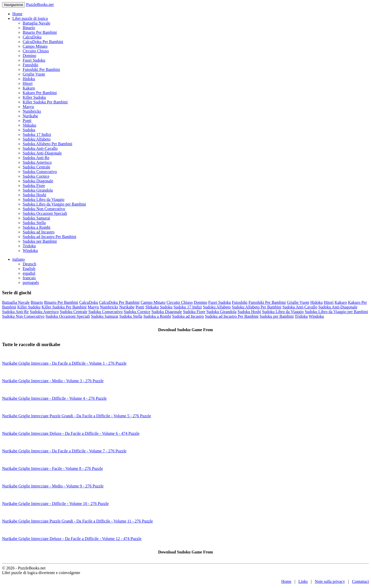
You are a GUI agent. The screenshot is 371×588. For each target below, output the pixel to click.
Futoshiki (30, 65)
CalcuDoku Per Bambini (43, 42)
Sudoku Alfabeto (37, 139)
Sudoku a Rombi (37, 227)
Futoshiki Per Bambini (41, 70)
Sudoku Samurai (36, 218)
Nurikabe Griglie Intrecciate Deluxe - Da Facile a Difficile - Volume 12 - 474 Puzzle (72, 539)
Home (17, 14)
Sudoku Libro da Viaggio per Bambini (54, 204)
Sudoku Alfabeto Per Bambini (47, 144)
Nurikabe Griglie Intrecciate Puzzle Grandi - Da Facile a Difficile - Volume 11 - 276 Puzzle (77, 521)
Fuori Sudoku (34, 60)
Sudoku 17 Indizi (37, 134)
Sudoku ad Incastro (39, 232)
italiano (19, 259)
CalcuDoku (32, 37)
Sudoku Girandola (38, 190)
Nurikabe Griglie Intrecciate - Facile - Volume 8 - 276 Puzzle (52, 468)
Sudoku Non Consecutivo (44, 209)
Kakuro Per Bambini (40, 93)
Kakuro (29, 88)
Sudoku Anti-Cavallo (40, 148)
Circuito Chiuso (36, 51)
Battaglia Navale (36, 23)
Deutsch (29, 264)
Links (303, 581)
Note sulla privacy (330, 581)
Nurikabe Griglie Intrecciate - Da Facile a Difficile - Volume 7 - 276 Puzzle (64, 451)
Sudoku (29, 130)
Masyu (28, 107)
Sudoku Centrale (36, 167)
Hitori (28, 83)
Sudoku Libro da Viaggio (44, 199)
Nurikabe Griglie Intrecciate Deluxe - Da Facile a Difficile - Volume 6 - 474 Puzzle (71, 433)
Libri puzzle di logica (30, 18)
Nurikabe (30, 116)
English (29, 269)
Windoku (30, 251)
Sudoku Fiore (34, 186)
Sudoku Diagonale (38, 181)
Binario (29, 28)
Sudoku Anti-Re (36, 158)
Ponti (27, 121)
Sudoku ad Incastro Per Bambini (49, 237)
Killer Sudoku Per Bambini (45, 102)
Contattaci (360, 581)
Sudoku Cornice (36, 176)
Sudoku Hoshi (34, 195)
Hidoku (29, 79)
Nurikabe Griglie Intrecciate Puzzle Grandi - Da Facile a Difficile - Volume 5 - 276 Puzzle (77, 416)
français (29, 278)
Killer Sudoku (34, 97)
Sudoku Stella (34, 223)
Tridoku (29, 246)
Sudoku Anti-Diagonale (42, 153)
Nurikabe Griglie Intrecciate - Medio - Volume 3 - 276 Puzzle (53, 381)
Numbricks (32, 111)
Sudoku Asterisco (37, 162)
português (31, 283)
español (29, 273)
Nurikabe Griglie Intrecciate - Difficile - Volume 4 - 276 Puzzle (54, 398)
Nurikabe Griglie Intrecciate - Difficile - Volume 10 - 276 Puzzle (55, 504)
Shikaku (29, 125)
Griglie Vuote (34, 74)
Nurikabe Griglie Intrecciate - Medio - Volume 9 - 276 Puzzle (53, 486)
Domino (29, 56)
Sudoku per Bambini (40, 241)
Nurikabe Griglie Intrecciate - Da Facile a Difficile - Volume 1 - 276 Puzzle (64, 363)
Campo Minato (35, 46)
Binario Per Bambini (40, 32)
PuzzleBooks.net (40, 5)
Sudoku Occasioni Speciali (45, 213)
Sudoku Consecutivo (40, 172)
